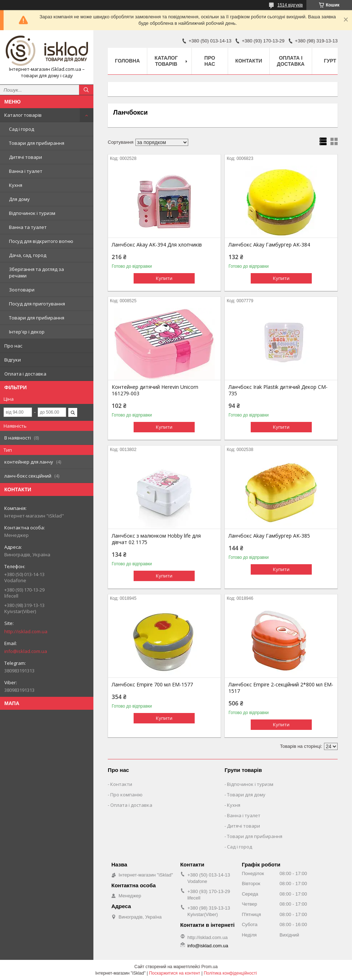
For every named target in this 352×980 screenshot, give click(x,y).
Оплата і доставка (25, 374)
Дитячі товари (26, 157)
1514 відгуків (290, 5)
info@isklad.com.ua (26, 651)
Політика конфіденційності (230, 973)
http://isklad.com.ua (26, 631)
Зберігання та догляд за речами (36, 272)
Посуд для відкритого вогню (41, 241)
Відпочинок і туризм (32, 213)
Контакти (249, 61)
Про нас (13, 346)
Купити (164, 278)
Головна (127, 61)
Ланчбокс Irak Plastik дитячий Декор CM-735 (278, 390)
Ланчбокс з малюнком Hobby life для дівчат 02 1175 (156, 539)
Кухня (16, 185)
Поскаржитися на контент (175, 973)
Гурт (330, 61)
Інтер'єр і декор (27, 332)
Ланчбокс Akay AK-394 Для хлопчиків (157, 245)
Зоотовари (22, 290)
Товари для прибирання (37, 143)
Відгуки (13, 360)
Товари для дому (246, 795)
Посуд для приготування (37, 304)
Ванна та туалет (28, 227)
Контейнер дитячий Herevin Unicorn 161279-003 (155, 390)
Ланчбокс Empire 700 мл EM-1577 (152, 685)
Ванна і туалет (26, 171)
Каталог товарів (23, 115)
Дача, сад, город (28, 255)
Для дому (19, 199)
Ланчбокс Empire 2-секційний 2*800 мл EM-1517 (281, 688)
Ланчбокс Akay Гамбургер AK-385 (269, 536)
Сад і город (22, 129)
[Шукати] (86, 90)
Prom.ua (210, 967)
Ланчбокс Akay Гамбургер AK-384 (269, 245)
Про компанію (126, 795)
